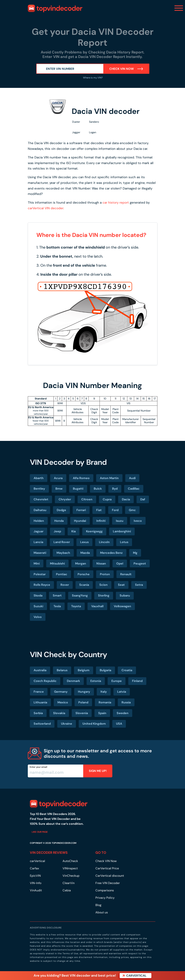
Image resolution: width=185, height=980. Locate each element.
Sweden (123, 713)
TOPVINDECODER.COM (64, 843)
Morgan (81, 563)
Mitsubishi (57, 563)
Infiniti (101, 521)
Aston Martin (109, 478)
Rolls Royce (42, 585)
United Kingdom (94, 724)
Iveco (138, 521)
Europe (117, 681)
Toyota (76, 606)
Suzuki (38, 606)
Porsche (84, 574)
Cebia (67, 890)
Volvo (38, 617)
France (39, 692)
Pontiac (62, 574)
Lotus (124, 542)
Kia (74, 531)
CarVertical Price (107, 868)
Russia (126, 702)
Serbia (38, 713)
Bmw (59, 489)
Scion (103, 585)
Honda (59, 521)
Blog (98, 905)
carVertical (37, 861)
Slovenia (82, 713)
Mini (37, 563)
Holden (39, 521)
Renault (126, 574)
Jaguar (39, 531)
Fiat (99, 510)
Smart (57, 595)
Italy (104, 692)
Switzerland (42, 724)
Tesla (57, 606)
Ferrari (81, 510)
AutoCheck (70, 861)
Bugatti (78, 489)
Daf (143, 499)
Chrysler (65, 499)
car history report (116, 202)
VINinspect (70, 868)
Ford (115, 510)
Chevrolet (41, 499)
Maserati (40, 553)
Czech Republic (45, 681)
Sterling (104, 595)
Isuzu (120, 521)
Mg (135, 553)
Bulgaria (105, 670)
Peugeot (140, 563)
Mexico (63, 702)
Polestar (40, 574)
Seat (121, 585)
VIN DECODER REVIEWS (49, 853)
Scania (84, 585)
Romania (105, 702)
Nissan (101, 563)
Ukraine (67, 724)
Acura (58, 478)
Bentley (39, 489)
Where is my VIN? (93, 78)
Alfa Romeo (81, 478)
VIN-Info (36, 883)
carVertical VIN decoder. (46, 208)
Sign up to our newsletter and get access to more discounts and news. (98, 753)
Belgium (84, 670)
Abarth (39, 478)
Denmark (73, 681)
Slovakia (59, 713)
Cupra (107, 499)
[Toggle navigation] (179, 8)
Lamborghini (122, 531)
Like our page (40, 832)
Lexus (84, 542)
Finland (137, 681)
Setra (139, 585)
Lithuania (40, 702)
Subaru (125, 595)
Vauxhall (97, 606)
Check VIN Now (126, 69)
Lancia (38, 542)
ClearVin (69, 883)
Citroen (87, 499)
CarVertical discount (110, 876)
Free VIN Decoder (108, 883)
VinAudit (36, 890)
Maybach (63, 553)
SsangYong (80, 595)
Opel (120, 563)
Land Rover (62, 542)
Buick (98, 489)
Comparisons (105, 890)
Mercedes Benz (111, 553)
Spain (102, 713)
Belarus (62, 670)
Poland (83, 702)
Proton (105, 574)
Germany (61, 692)
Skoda (38, 595)
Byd (115, 489)
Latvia (122, 692)
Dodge (61, 510)
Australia (40, 670)
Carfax (34, 868)
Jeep (57, 531)
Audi (132, 478)
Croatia (127, 670)
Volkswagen (122, 606)
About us (102, 912)
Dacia (126, 499)
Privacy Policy (105, 898)
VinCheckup (71, 876)
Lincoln (104, 542)
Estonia (96, 681)
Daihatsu (40, 510)
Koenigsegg (94, 531)
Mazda (85, 553)
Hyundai (80, 521)
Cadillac (134, 489)
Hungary (84, 692)
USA (119, 724)
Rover (65, 585)
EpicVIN (35, 876)
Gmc (132, 510)
